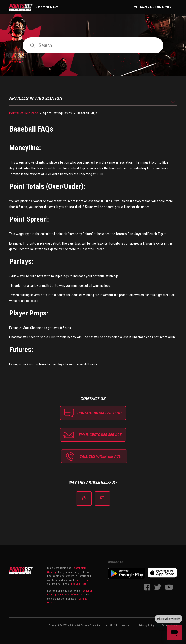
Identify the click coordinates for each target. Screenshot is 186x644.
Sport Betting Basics (58, 113)
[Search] (93, 45)
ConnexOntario (83, 580)
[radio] (84, 499)
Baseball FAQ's (87, 113)
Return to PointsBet (153, 7)
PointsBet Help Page (24, 113)
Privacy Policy (147, 626)
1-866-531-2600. (79, 584)
